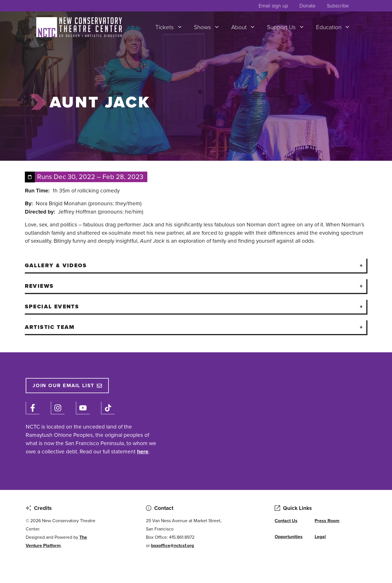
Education (336, 27)
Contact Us (286, 521)
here (143, 452)
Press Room (327, 521)
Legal (320, 537)
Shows (210, 27)
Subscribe (338, 6)
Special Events (52, 306)
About (246, 27)
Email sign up (273, 6)
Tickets (172, 27)
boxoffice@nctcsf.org (172, 545)
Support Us (289, 27)
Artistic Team (50, 327)
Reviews (39, 286)
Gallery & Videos (56, 265)
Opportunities (289, 537)
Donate (307, 6)
